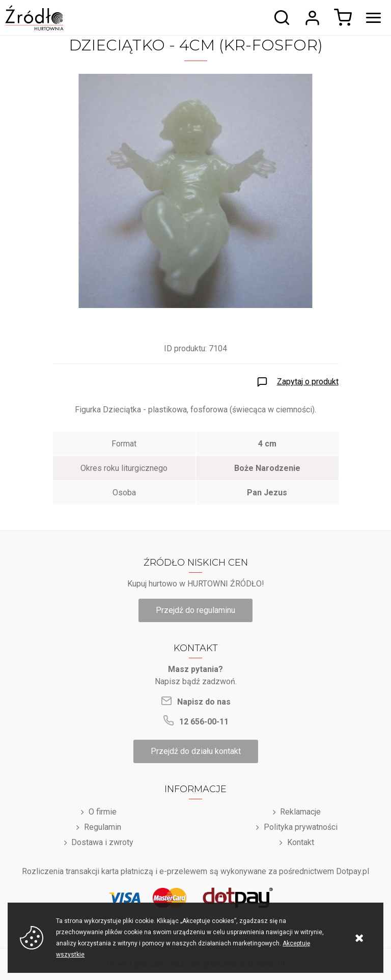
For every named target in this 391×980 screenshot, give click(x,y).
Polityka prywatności (301, 827)
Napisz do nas (204, 702)
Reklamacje (300, 812)
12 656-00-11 (204, 722)
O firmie (103, 812)
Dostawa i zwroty (102, 842)
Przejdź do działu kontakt (196, 751)
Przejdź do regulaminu (195, 610)
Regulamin (103, 827)
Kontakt (301, 842)
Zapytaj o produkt (308, 382)
